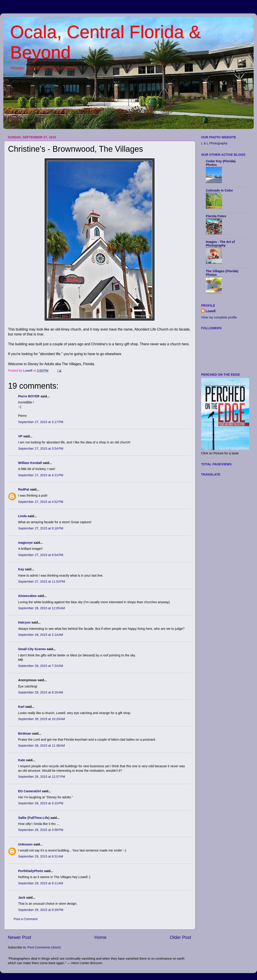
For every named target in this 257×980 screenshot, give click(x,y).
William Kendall (30, 463)
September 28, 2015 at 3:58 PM (41, 830)
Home (101, 937)
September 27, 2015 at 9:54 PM (41, 555)
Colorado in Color (219, 190)
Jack (22, 898)
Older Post (180, 937)
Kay (21, 569)
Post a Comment (26, 919)
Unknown (25, 844)
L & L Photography (214, 143)
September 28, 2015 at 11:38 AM (41, 746)
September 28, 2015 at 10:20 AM (41, 719)
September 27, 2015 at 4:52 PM (41, 502)
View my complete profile (219, 317)
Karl (21, 707)
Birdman (25, 733)
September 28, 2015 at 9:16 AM (41, 692)
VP (20, 436)
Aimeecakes (27, 596)
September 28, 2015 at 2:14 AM (41, 635)
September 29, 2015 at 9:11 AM (41, 883)
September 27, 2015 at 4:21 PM (41, 475)
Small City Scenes (32, 649)
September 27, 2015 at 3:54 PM (41, 449)
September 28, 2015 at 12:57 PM (42, 777)
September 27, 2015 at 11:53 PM (42, 582)
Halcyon (24, 622)
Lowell (211, 311)
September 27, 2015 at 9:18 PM (41, 528)
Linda (22, 516)
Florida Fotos (216, 216)
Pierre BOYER (29, 396)
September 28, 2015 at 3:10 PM (41, 803)
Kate (22, 760)
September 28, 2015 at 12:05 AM (41, 608)
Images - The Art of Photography (220, 244)
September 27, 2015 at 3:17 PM (41, 422)
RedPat (24, 489)
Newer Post (19, 937)
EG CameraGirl (29, 791)
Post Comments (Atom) (44, 947)
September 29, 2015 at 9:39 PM (41, 910)
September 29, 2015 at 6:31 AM (41, 856)
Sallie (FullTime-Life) (34, 818)
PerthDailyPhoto (31, 871)
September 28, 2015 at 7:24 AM (41, 666)
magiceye (25, 543)
